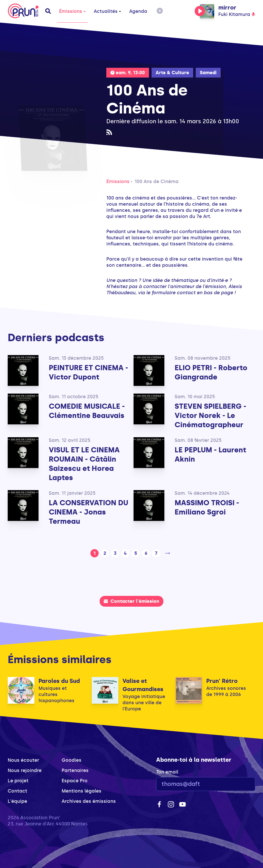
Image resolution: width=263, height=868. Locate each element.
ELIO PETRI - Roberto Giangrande (211, 372)
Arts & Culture (172, 73)
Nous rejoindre (25, 770)
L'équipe (17, 801)
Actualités (107, 11)
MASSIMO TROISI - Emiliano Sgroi (207, 507)
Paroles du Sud (59, 681)
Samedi (208, 73)
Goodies (72, 760)
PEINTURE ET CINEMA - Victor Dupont (88, 372)
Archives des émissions (89, 801)
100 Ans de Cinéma (157, 182)
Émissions (72, 11)
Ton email (167, 772)
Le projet (18, 781)
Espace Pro (75, 781)
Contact (17, 791)
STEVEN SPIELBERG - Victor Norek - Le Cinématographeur (210, 416)
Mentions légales (82, 791)
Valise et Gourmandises (143, 685)
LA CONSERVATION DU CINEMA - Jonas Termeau (88, 512)
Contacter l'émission (131, 601)
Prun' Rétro (222, 681)
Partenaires (75, 770)
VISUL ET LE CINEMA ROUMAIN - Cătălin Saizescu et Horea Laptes (84, 464)
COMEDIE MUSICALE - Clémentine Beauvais (87, 411)
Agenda (138, 11)
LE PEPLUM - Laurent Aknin (210, 455)
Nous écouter (23, 760)
